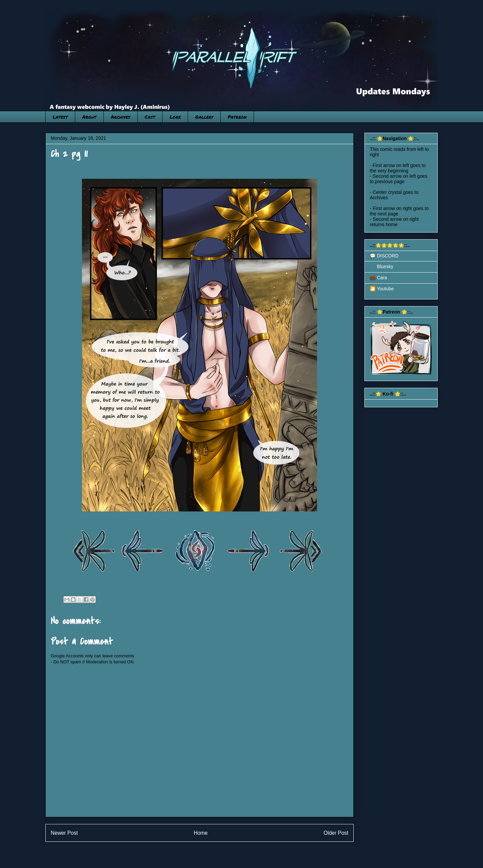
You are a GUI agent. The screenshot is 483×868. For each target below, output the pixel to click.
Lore (175, 117)
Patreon (237, 117)
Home (201, 833)
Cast (150, 117)
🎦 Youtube (382, 289)
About (89, 117)
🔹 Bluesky (382, 266)
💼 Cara (378, 278)
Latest (60, 117)
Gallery (204, 117)
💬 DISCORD (384, 256)
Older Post (336, 833)
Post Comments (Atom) (213, 850)
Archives (121, 117)
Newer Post (64, 833)
